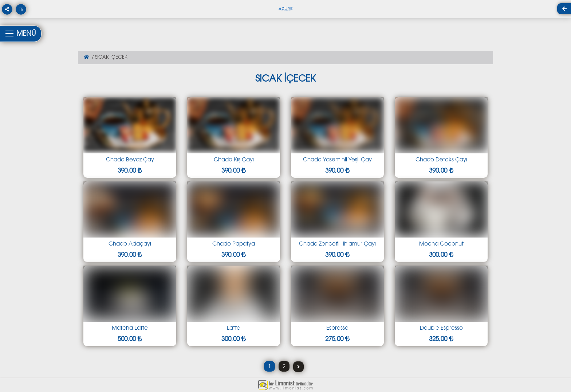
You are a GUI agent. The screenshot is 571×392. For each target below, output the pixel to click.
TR (21, 10)
